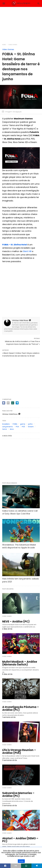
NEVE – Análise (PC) (16, 621)
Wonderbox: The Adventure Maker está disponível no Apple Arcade (19, 546)
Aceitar (21, 861)
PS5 (23, 427)
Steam (31, 427)
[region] (21, 24)
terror (5, 429)
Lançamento (8, 427)
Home (4, 45)
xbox (12, 429)
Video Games (13, 45)
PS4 (17, 427)
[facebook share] (4, 403)
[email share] (8, 403)
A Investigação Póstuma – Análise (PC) (21, 708)
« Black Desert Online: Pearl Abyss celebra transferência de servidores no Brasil (21, 354)
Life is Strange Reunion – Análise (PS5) (19, 751)
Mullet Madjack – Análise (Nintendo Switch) (20, 663)
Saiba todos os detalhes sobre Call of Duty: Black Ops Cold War (20, 512)
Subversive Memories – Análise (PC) (18, 794)
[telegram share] (17, 403)
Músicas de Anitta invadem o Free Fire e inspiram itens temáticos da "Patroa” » (22, 343)
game (23, 424)
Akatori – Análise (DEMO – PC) (20, 840)
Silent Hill (27, 251)
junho (30, 424)
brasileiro (6, 424)
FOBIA (15, 424)
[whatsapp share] (13, 403)
